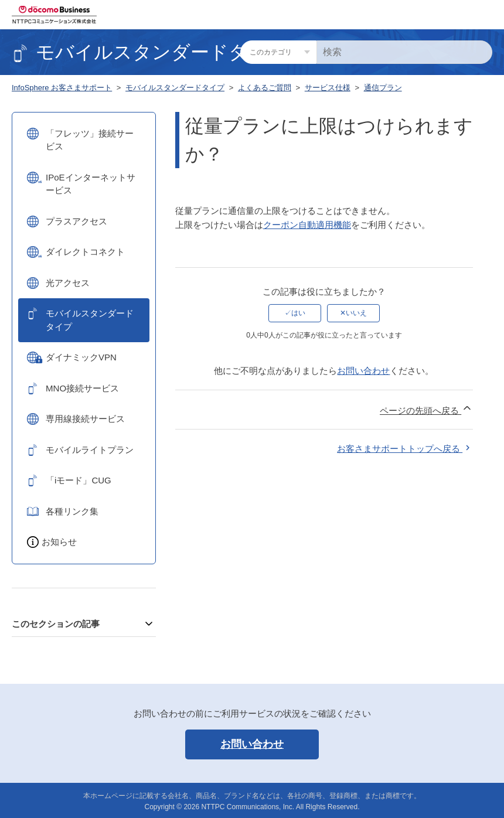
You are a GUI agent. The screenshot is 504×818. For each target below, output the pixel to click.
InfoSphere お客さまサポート (62, 88)
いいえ (356, 313)
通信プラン (383, 88)
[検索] (404, 52)
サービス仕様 (328, 88)
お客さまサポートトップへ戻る (405, 449)
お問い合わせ (363, 371)
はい (298, 313)
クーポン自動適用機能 (307, 225)
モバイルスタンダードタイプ (175, 88)
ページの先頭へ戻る (426, 409)
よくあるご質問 (265, 88)
